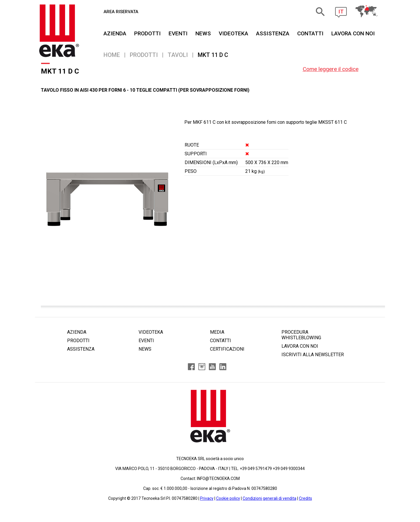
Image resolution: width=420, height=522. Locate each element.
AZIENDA (115, 33)
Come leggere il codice (331, 69)
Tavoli (178, 55)
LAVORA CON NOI (300, 346)
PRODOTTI (147, 33)
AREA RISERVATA (121, 12)
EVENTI (178, 33)
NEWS (203, 33)
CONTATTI (310, 33)
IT (341, 12)
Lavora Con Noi (353, 33)
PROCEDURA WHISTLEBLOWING (301, 335)
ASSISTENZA (273, 33)
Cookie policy (228, 498)
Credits (306, 498)
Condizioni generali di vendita (269, 498)
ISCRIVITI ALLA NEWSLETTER (313, 355)
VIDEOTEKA (233, 33)
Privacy (207, 498)
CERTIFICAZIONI (227, 349)
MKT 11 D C (213, 55)
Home (112, 55)
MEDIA (217, 332)
